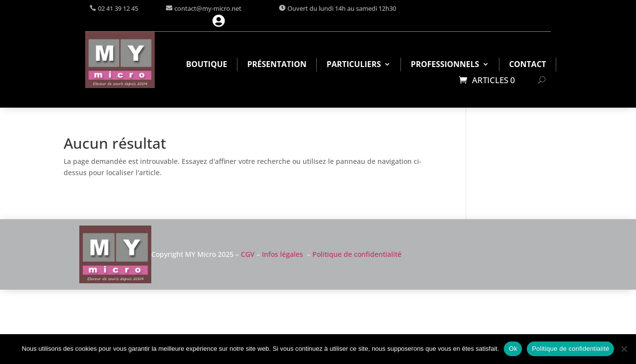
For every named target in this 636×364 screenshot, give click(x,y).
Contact (528, 65)
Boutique (207, 65)
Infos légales (283, 254)
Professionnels (445, 65)
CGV (248, 254)
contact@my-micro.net (208, 8)
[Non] (624, 349)
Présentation (277, 65)
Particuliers (354, 65)
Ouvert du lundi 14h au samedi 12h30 (342, 8)
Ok (513, 349)
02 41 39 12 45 (118, 8)
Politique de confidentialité (357, 254)
